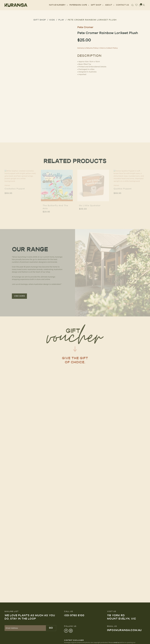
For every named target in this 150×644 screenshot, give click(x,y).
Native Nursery (59, 5)
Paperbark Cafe (79, 5)
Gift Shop (97, 5)
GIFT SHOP (40, 20)
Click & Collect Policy (109, 48)
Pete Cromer (85, 27)
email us (117, 642)
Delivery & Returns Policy (88, 48)
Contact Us (122, 5)
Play (61, 20)
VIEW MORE (19, 296)
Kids (52, 20)
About (110, 5)
